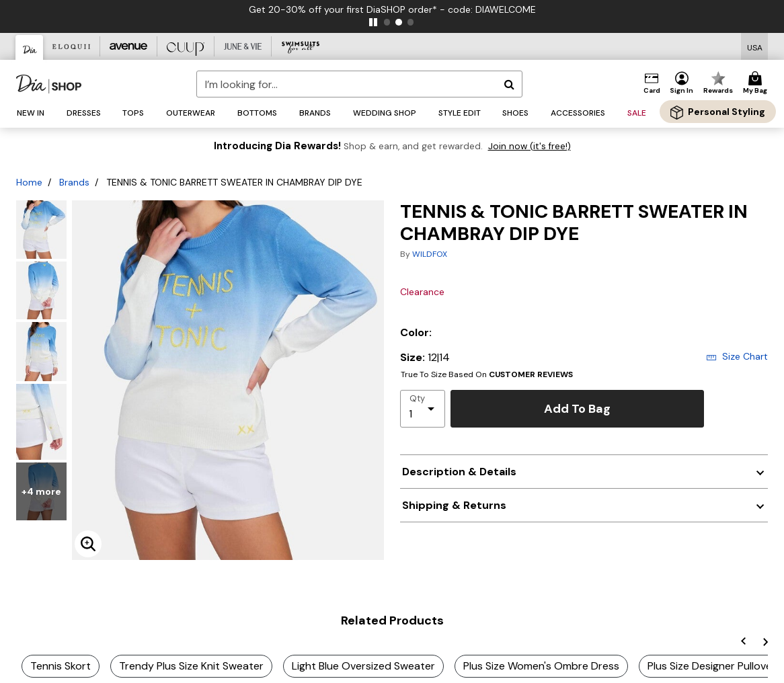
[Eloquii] (72, 46)
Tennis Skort (61, 666)
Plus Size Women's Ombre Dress (541, 666)
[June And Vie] (243, 46)
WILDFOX (430, 254)
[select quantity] (423, 409)
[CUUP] (186, 46)
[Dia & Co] (30, 47)
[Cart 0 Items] (757, 83)
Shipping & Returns (454, 505)
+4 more (41, 491)
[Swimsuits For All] (300, 46)
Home (29, 182)
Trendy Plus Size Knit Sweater (191, 666)
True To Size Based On (487, 374)
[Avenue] (129, 46)
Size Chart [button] (737, 356)
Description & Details (459, 472)
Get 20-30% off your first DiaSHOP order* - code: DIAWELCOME (397, 9)
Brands (74, 182)
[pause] (373, 22)
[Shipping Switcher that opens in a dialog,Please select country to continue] (755, 47)
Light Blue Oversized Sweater (363, 666)
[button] (682, 83)
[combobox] (360, 84)
